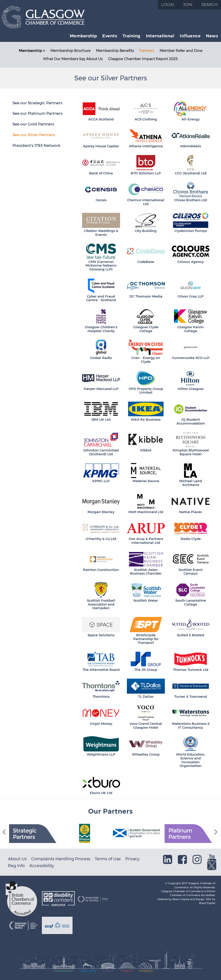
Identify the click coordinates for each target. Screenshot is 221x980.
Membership (83, 36)
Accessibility (42, 866)
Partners (147, 51)
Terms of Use (108, 859)
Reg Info (16, 866)
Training (132, 36)
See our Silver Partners (34, 135)
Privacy (132, 859)
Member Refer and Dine (181, 51)
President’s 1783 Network (36, 145)
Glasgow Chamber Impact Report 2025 (143, 59)
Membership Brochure (70, 51)
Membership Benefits (115, 51)
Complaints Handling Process (61, 859)
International (160, 36)
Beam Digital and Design (189, 899)
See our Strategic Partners (37, 103)
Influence (190, 36)
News (212, 36)
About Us (17, 859)
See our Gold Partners (33, 124)
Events (110, 36)
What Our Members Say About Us (73, 59)
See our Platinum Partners (38, 113)
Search (210, 5)
